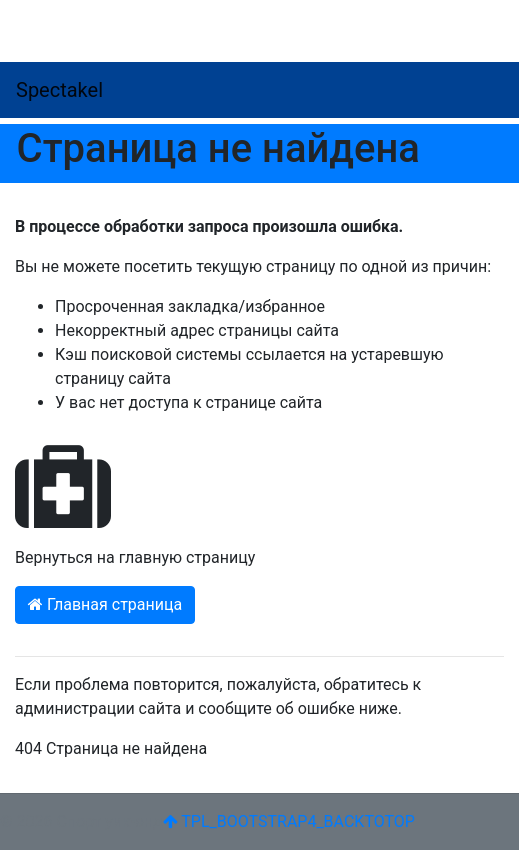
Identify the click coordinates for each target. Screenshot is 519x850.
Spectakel (59, 90)
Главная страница (105, 604)
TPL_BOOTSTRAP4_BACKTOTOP (289, 821)
